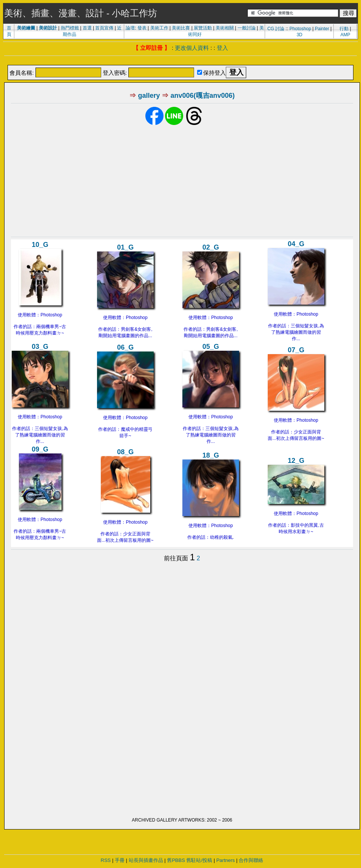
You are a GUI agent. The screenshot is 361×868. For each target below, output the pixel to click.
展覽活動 (203, 28)
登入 (222, 48)
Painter (322, 29)
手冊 (120, 860)
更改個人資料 (192, 48)
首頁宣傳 (104, 28)
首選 (87, 28)
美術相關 (225, 28)
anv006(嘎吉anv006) (202, 96)
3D (299, 35)
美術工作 (159, 28)
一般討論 (247, 28)
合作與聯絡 (251, 860)
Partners (226, 860)
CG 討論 (276, 29)
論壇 (130, 28)
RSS (106, 860)
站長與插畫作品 (146, 860)
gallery (149, 96)
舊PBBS (176, 860)
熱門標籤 (70, 28)
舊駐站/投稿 (199, 860)
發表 (142, 28)
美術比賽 (181, 28)
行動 (344, 29)
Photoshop (300, 29)
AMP (345, 35)
